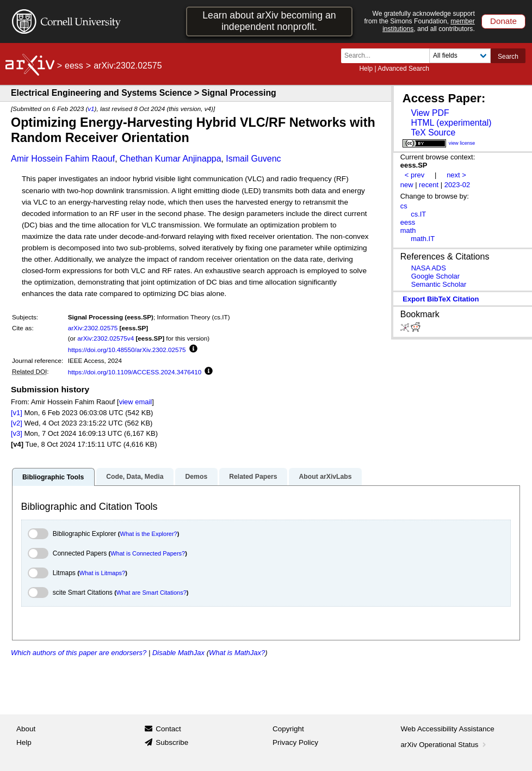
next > (456, 175)
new (407, 185)
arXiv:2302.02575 (93, 328)
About (26, 729)
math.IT (423, 239)
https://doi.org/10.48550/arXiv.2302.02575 (127, 350)
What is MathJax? (237, 653)
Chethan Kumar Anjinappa (171, 159)
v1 (91, 109)
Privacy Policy (295, 742)
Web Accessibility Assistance (448, 729)
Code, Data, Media (135, 477)
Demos (196, 477)
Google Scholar (435, 276)
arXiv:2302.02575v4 (106, 338)
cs (404, 206)
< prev (415, 175)
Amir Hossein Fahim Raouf (63, 159)
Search (508, 57)
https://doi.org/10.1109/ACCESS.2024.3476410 (135, 372)
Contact (168, 729)
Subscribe (172, 742)
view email (135, 402)
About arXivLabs (325, 477)
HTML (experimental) (451, 123)
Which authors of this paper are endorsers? (79, 653)
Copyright (288, 729)
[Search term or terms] (388, 56)
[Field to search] (460, 56)
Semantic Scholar (439, 284)
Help (366, 69)
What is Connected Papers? (148, 553)
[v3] (17, 433)
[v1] (17, 413)
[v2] (17, 423)
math (408, 230)
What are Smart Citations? (151, 593)
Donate (503, 21)
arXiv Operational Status (445, 745)
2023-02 (457, 185)
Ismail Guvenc (253, 159)
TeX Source (433, 132)
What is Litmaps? (102, 573)
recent (429, 185)
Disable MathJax (178, 653)
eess (74, 66)
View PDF (430, 113)
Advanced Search (403, 69)
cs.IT (418, 214)
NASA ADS (429, 268)
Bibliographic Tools (53, 477)
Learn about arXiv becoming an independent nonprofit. (269, 21)
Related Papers (253, 477)
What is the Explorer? (149, 534)
